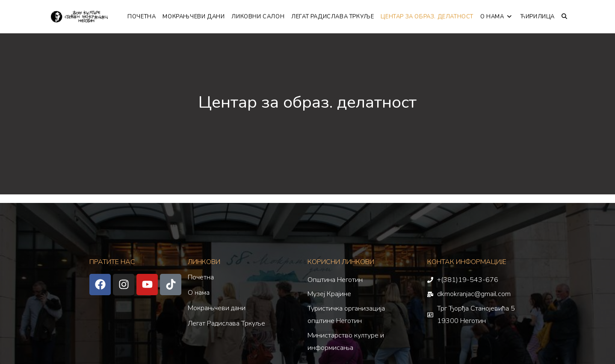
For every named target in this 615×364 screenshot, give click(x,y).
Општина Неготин (335, 280)
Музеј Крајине (329, 294)
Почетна (201, 277)
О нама (199, 293)
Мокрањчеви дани (217, 308)
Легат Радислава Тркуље (226, 323)
